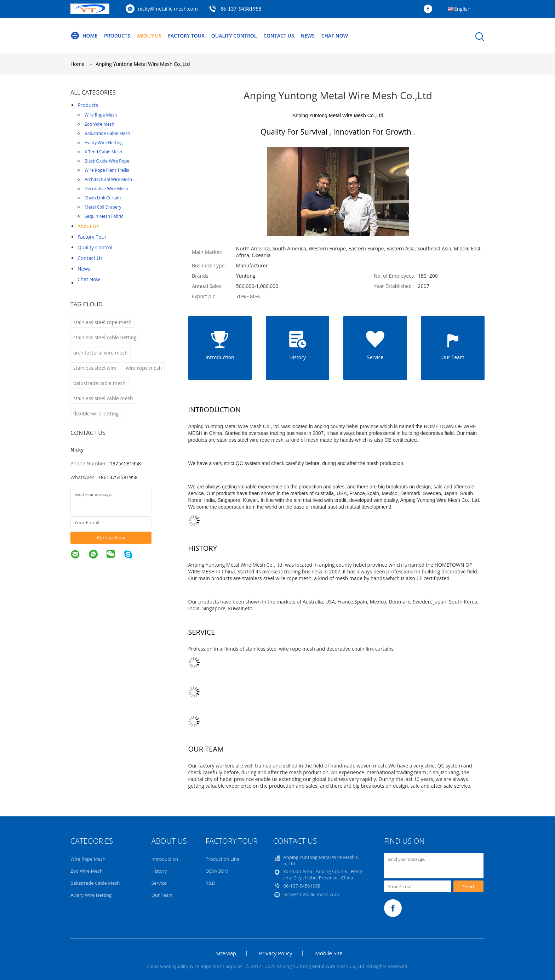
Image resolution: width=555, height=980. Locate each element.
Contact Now (111, 538)
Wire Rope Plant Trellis (107, 170)
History (159, 871)
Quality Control (234, 36)
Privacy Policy (276, 953)
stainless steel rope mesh (102, 322)
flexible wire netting (96, 413)
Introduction (165, 859)
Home (84, 36)
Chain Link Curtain (103, 198)
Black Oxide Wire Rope (107, 161)
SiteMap (226, 953)
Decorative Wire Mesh (106, 189)
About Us (149, 36)
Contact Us (279, 36)
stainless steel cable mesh (103, 398)
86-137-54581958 (241, 9)
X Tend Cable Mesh (103, 152)
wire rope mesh (144, 368)
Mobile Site (329, 953)
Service (159, 883)
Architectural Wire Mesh (108, 179)
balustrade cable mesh (99, 383)
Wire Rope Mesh (101, 115)
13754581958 (125, 463)
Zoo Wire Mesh (99, 124)
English (462, 9)
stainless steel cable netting (105, 337)
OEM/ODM (217, 871)
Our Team (162, 895)
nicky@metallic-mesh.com (168, 9)
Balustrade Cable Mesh (107, 133)
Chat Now (335, 36)
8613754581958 (119, 477)
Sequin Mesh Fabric (104, 216)
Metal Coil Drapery (103, 207)
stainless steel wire (95, 368)
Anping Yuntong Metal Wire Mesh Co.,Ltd (143, 64)
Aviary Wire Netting (104, 143)
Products (117, 36)
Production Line (223, 859)
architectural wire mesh (101, 353)
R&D (210, 883)
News (308, 36)
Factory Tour (186, 36)
